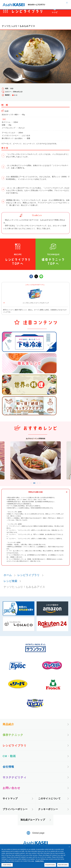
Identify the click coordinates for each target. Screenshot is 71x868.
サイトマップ (10, 802)
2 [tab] (34, 486)
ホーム (8, 579)
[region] (35, 856)
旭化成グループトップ (33, 823)
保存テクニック (13, 738)
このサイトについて (49, 802)
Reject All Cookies (63, 865)
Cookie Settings (7, 865)
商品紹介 (8, 728)
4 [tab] (43, 486)
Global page (38, 836)
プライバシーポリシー (15, 813)
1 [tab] (28, 486)
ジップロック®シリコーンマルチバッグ (36, 303)
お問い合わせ (12, 791)
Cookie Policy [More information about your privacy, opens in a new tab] (39, 861)
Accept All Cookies (50, 865)
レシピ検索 (10, 585)
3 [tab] (40, 486)
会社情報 (8, 770)
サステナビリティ (15, 781)
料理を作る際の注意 (36, 496)
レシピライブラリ (29, 579)
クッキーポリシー (48, 813)
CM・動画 (9, 760)
